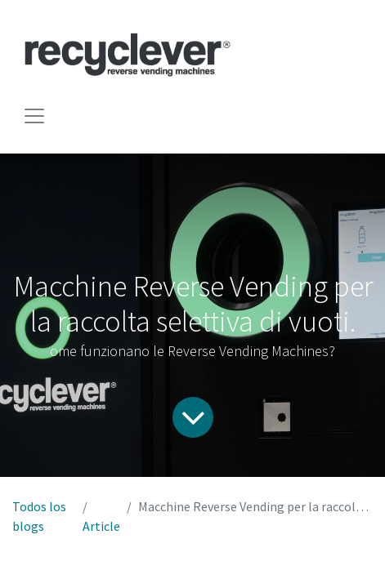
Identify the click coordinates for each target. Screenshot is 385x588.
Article (101, 526)
